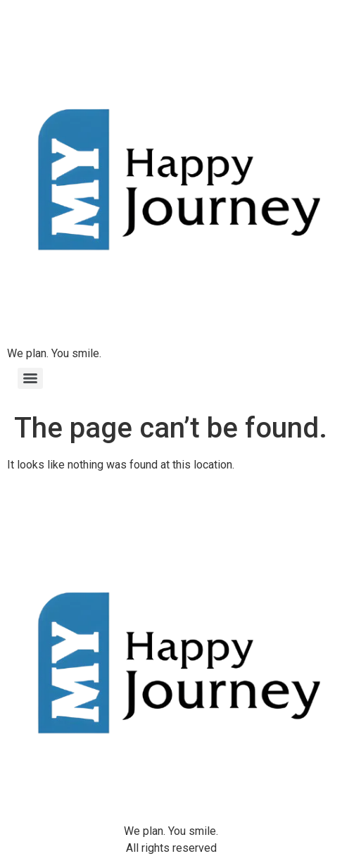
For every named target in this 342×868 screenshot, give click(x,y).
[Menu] (30, 378)
